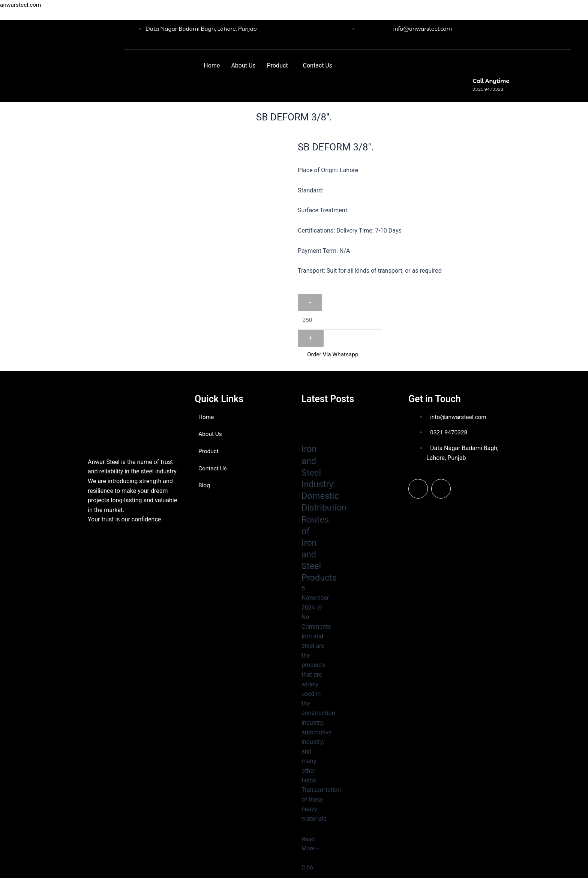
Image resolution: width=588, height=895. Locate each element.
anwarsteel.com (21, 5)
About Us (243, 65)
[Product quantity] (341, 321)
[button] (279, 66)
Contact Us (318, 65)
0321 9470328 (488, 89)
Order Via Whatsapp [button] (329, 355)
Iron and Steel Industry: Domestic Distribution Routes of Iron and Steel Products (326, 513)
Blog (204, 485)
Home (212, 65)
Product (277, 65)
